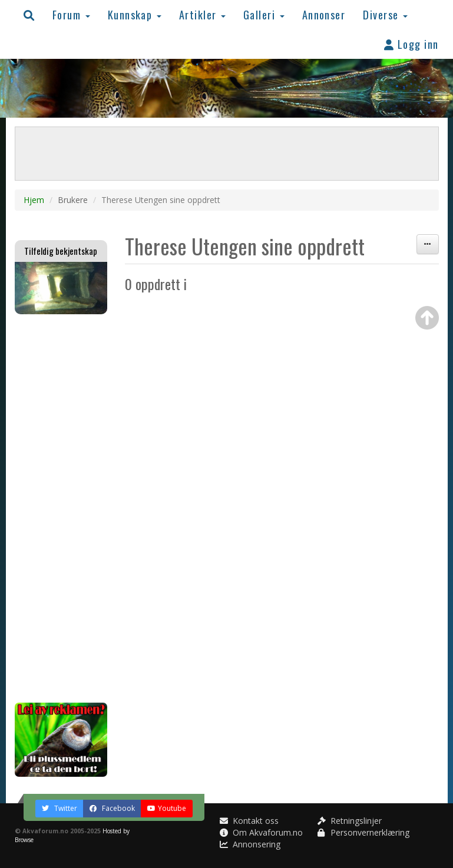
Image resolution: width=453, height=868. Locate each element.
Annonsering (250, 844)
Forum (71, 14)
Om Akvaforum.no (261, 832)
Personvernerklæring (363, 832)
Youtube (167, 808)
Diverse (385, 14)
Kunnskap (135, 14)
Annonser (324, 14)
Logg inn (411, 44)
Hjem (34, 200)
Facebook (112, 808)
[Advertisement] (61, 508)
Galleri (264, 14)
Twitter (59, 808)
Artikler (202, 14)
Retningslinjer (350, 821)
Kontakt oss (249, 821)
